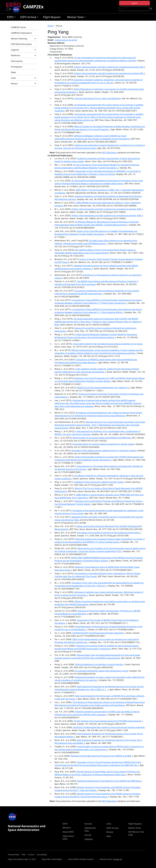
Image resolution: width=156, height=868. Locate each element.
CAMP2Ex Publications (21, 33)
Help (109, 836)
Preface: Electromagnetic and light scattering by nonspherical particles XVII (109, 67)
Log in (134, 3)
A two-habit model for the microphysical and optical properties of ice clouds (107, 344)
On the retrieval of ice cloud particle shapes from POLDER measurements (108, 721)
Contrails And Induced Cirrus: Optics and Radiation (97, 98)
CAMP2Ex (33, 7)
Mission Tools (76, 18)
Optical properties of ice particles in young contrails (99, 664)
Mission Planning (23, 39)
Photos (23, 84)
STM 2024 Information (21, 44)
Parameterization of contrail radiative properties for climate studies (103, 444)
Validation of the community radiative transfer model (98, 482)
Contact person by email (66, 40)
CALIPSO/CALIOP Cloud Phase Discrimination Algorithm (98, 633)
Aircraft (88, 835)
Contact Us (118, 859)
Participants (17, 67)
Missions (67, 828)
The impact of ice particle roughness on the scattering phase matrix (108, 533)
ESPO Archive (29, 18)
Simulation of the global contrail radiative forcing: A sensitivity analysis (104, 451)
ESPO (11, 18)
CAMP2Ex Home (18, 27)
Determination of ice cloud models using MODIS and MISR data (102, 438)
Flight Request (52, 17)
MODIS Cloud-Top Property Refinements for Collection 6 (103, 388)
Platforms (23, 56)
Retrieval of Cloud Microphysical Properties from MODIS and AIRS (101, 756)
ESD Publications (109, 153)
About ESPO (68, 832)
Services (88, 824)
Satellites (89, 839)
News (14, 72)
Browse (110, 832)
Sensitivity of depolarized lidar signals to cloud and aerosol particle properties (109, 727)
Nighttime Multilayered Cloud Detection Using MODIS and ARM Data (109, 781)
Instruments (17, 61)
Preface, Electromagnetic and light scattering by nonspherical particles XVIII (106, 209)
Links (23, 79)
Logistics (23, 50)
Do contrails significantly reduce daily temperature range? (102, 671)
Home (50, 26)
